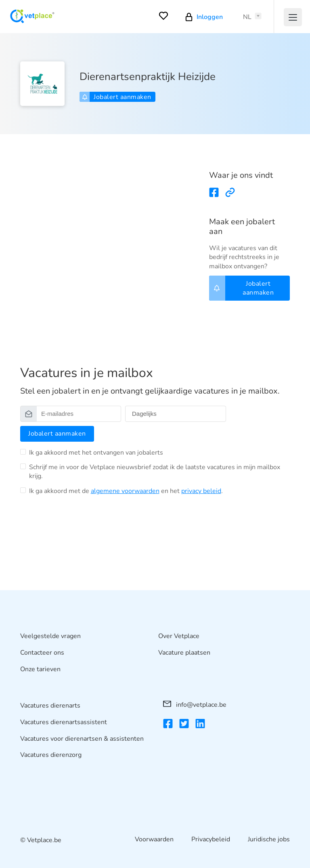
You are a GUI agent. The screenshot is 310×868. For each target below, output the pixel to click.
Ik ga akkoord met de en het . (126, 491)
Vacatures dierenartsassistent (64, 722)
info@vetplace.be (195, 705)
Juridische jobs (269, 839)
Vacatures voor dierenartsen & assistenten (82, 738)
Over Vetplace (179, 636)
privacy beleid (201, 491)
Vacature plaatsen (184, 652)
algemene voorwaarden (125, 491)
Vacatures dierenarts (50, 706)
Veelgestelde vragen (50, 636)
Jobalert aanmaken (117, 97)
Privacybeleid (211, 839)
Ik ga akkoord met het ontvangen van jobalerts (96, 453)
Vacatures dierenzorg (51, 755)
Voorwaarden (154, 839)
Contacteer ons (42, 652)
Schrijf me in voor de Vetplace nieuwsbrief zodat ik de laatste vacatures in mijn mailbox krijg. (155, 472)
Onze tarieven (40, 669)
